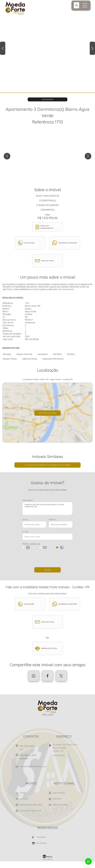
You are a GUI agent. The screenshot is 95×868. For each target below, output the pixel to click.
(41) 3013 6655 (33, 748)
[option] (47, 46)
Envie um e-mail (47, 261)
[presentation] (47, 559)
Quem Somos (59, 793)
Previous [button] (3, 48)
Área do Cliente (60, 805)
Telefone (52, 520)
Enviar (47, 570)
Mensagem (28, 500)
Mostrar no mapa (47, 413)
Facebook (47, 676)
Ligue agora (29, 243)
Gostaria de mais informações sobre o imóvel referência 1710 (47, 509)
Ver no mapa (59, 755)
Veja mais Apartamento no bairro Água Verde (47, 465)
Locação (24, 799)
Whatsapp (34, 676)
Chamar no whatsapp (68, 243)
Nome (25, 520)
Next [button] (92, 48)
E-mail (25, 532)
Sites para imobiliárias (48, 859)
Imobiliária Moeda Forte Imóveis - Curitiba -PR (48, 706)
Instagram (41, 843)
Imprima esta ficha (49, 648)
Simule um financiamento (47, 227)
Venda (23, 793)
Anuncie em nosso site (31, 811)
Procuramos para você (31, 805)
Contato (57, 799)
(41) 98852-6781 (33, 758)
